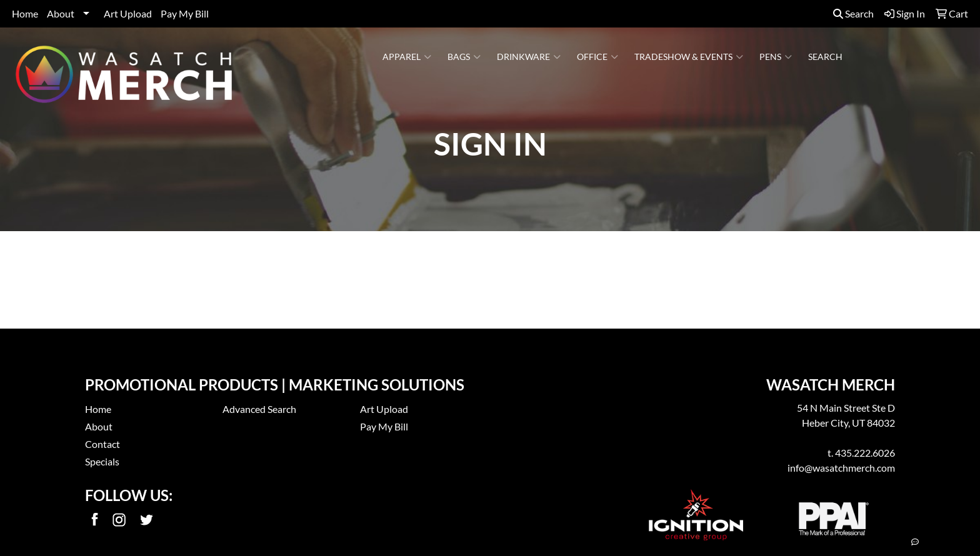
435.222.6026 (865, 453)
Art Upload (128, 13)
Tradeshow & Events (689, 57)
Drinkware (529, 57)
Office (597, 57)
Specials (102, 461)
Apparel (407, 57)
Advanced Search (259, 409)
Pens (776, 57)
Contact (102, 444)
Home (25, 13)
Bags (464, 57)
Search (853, 13)
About (61, 13)
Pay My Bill (185, 13)
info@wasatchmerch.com (841, 468)
